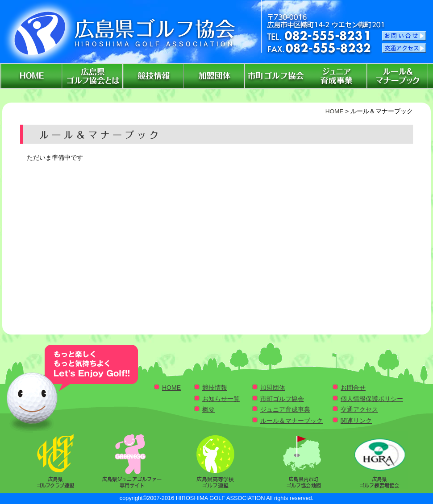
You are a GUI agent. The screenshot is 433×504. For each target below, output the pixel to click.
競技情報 (215, 388)
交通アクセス (359, 409)
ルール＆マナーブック (291, 421)
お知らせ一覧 (221, 399)
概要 (208, 409)
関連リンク (356, 421)
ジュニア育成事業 (285, 409)
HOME (335, 111)
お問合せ (353, 388)
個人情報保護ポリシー (372, 399)
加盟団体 (273, 388)
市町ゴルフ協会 (282, 399)
